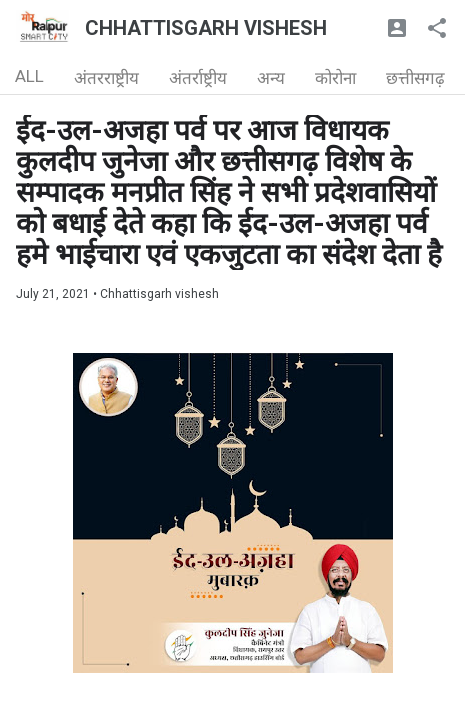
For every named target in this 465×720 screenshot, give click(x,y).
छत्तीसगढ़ (415, 78)
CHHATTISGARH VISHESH (206, 28)
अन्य (271, 78)
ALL (29, 76)
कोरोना (335, 78)
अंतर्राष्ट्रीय (198, 78)
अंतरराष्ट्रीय (106, 78)
